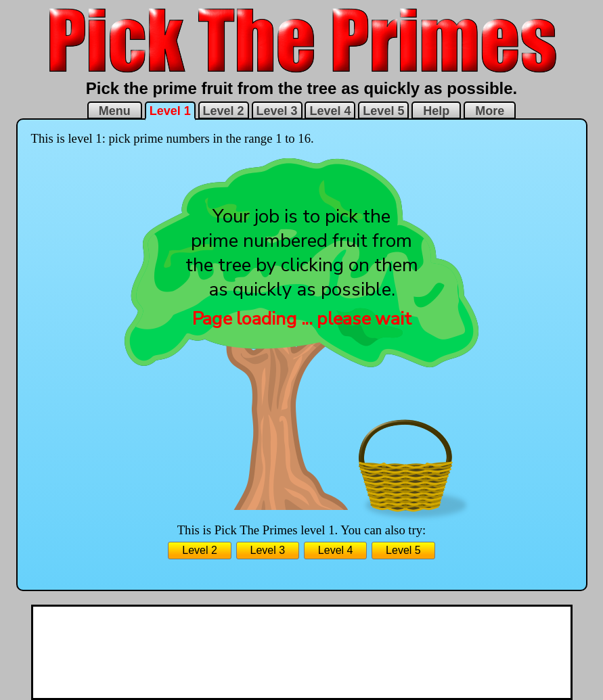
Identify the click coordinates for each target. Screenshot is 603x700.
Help (436, 111)
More (490, 111)
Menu (115, 111)
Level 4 (330, 111)
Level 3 (277, 111)
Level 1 (170, 111)
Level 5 (383, 111)
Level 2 (224, 111)
